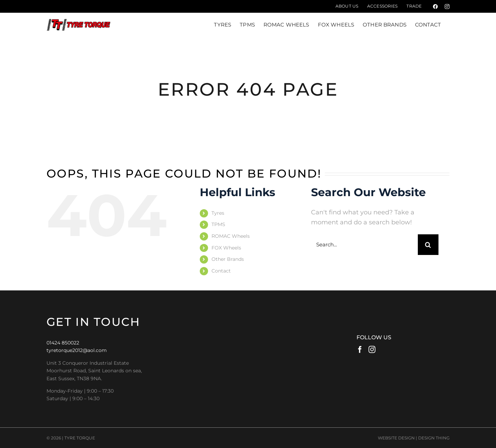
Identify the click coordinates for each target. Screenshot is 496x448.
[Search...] (364, 245)
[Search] (428, 245)
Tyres (218, 213)
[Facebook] (360, 349)
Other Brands (228, 259)
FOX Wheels (226, 248)
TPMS (218, 224)
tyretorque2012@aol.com (77, 350)
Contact (221, 271)
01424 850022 (63, 343)
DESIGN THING (434, 438)
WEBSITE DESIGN (396, 438)
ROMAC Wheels (231, 236)
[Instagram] (372, 349)
